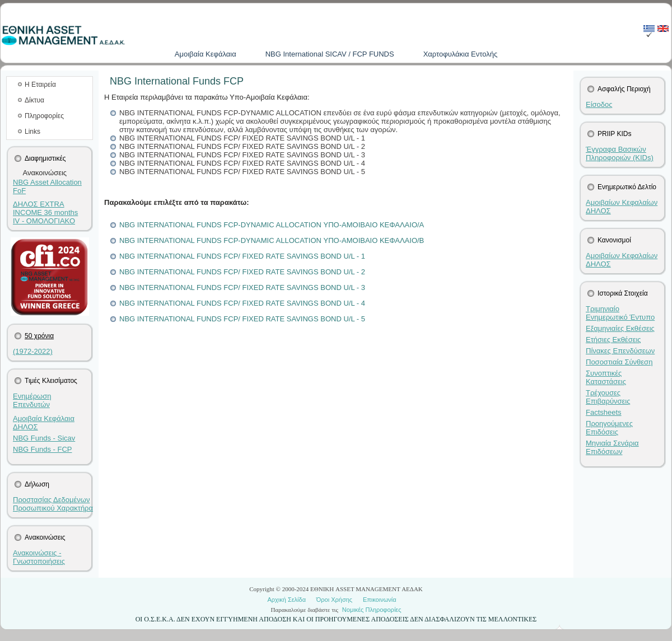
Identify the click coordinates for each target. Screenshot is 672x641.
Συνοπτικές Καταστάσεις (606, 377)
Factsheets (604, 412)
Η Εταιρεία (40, 85)
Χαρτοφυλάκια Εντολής (461, 54)
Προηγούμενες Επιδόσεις (609, 428)
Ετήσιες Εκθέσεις (613, 340)
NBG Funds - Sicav (44, 438)
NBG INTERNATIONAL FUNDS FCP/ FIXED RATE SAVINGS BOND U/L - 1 (242, 256)
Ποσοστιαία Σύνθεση (619, 362)
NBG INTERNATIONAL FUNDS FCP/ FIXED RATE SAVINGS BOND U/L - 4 (242, 303)
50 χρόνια (39, 336)
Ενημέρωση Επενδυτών (32, 400)
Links (32, 132)
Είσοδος (599, 104)
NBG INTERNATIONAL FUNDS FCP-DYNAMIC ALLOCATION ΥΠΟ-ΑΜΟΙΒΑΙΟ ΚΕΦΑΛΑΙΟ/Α (272, 225)
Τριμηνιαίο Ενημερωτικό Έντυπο (620, 313)
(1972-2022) (33, 351)
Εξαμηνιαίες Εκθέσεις (620, 328)
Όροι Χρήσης (334, 600)
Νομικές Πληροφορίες (372, 610)
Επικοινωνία (380, 600)
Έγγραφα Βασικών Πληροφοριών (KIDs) (620, 153)
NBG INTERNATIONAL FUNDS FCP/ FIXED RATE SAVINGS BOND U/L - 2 (242, 272)
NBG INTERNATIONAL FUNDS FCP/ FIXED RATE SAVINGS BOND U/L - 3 (242, 287)
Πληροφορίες (44, 116)
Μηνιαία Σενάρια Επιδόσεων (612, 447)
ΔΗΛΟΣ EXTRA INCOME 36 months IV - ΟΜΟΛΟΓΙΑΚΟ (45, 212)
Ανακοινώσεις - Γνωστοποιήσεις (39, 557)
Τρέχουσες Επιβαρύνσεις (608, 397)
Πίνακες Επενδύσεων (620, 351)
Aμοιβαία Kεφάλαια (206, 54)
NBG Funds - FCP (42, 449)
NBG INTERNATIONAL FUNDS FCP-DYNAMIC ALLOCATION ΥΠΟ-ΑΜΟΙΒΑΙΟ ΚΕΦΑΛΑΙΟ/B (272, 240)
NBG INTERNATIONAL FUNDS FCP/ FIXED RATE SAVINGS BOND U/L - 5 (242, 319)
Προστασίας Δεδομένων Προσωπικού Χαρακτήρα (53, 504)
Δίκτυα (34, 100)
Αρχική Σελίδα (286, 600)
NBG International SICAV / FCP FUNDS (330, 54)
